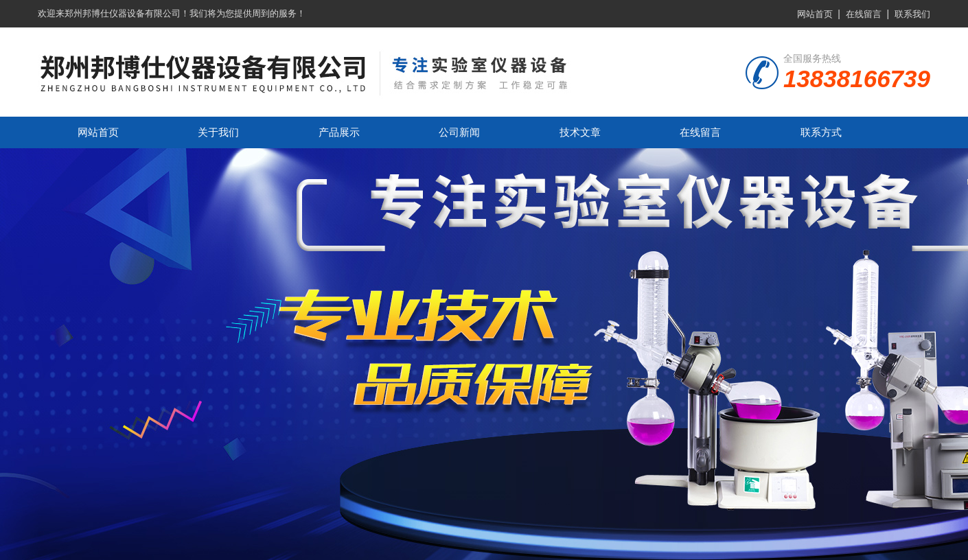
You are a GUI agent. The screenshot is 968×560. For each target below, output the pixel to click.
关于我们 (218, 132)
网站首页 (815, 14)
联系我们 (912, 14)
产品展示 (339, 132)
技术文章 (580, 132)
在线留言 (864, 14)
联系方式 (821, 132)
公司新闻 (459, 132)
